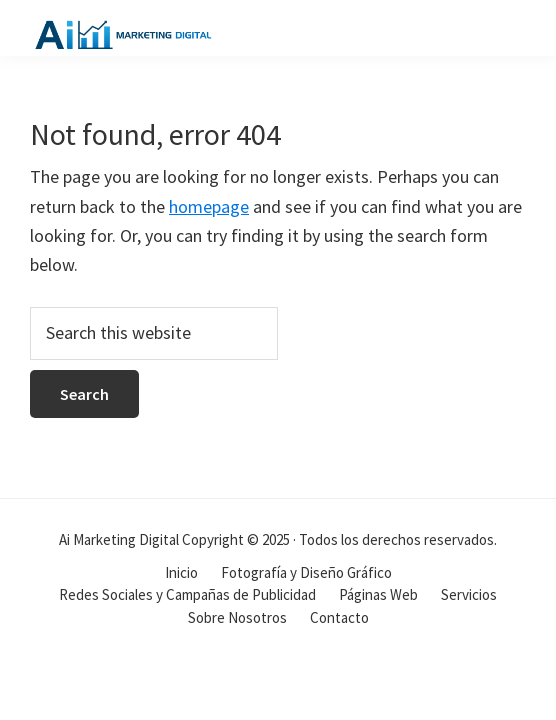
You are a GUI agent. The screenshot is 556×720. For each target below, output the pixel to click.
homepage (209, 206)
